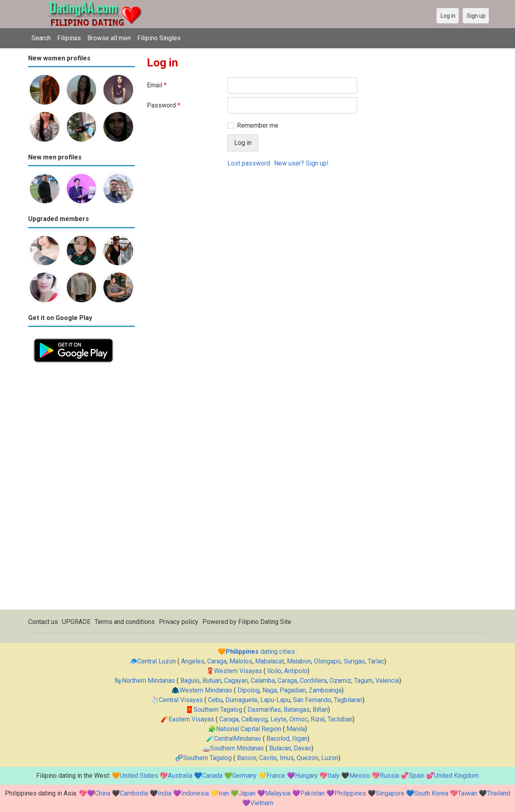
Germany (244, 776)
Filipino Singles (159, 38)
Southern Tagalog (218, 710)
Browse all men (109, 38)
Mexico (360, 776)
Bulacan (280, 748)
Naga (270, 690)
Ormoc (299, 719)
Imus (287, 758)
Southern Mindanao (237, 748)
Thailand (499, 793)
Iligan (300, 739)
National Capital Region (249, 729)
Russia (389, 776)
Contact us (43, 622)
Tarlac (376, 661)
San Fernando (312, 700)
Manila (296, 729)
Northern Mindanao (148, 681)
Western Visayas (238, 671)
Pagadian (293, 690)
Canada (212, 776)
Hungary (306, 776)
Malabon (299, 661)
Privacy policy (179, 622)
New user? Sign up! (301, 163)
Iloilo (274, 671)
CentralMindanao (238, 739)
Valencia (387, 681)
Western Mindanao (206, 690)
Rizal (318, 719)
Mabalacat (270, 661)
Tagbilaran (348, 700)
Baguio (190, 681)
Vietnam (262, 803)
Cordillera (313, 681)
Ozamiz (340, 681)
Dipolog (248, 690)
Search (41, 38)
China (103, 793)
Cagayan (236, 681)
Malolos (241, 661)
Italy (334, 776)
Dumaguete (241, 700)
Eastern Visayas (191, 719)
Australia (180, 776)
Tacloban (340, 719)
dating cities (260, 652)
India (165, 793)
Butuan (212, 681)
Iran (224, 793)
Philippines (350, 793)
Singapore (390, 793)
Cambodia (134, 793)
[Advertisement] (81, 489)
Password (164, 105)
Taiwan (468, 793)
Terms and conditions (125, 622)
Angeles (193, 661)
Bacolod (278, 739)
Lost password (249, 163)
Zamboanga (325, 690)
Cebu (215, 700)
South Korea (431, 793)
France (276, 776)
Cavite (268, 758)
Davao (303, 748)
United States (139, 776)
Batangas (297, 710)
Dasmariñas (264, 710)
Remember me (258, 125)
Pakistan (312, 793)
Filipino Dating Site (265, 622)
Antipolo (296, 671)
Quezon (307, 758)
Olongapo (327, 661)
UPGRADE (76, 622)
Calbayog (254, 719)
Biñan (320, 710)
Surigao (354, 661)
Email (157, 85)
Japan (247, 793)
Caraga (217, 661)
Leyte (278, 719)
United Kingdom (456, 776)
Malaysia (278, 793)
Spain (417, 776)
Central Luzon (157, 661)
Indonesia (195, 793)
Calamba (263, 681)
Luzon (330, 758)
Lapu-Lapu (275, 700)
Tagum (363, 681)
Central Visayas (181, 700)
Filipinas (69, 38)
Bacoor (247, 758)
